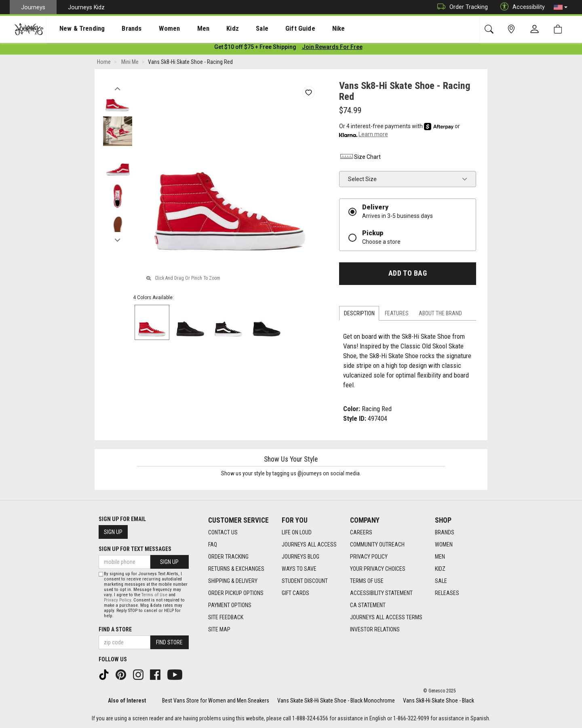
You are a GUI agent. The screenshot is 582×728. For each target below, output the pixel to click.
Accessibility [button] (521, 7)
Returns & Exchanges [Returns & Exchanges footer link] (236, 569)
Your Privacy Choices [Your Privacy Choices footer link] (378, 569)
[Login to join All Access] (255, 49)
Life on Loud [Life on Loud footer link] (297, 533)
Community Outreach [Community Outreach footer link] (377, 545)
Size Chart (360, 158)
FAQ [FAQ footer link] (213, 545)
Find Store (169, 642)
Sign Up (113, 532)
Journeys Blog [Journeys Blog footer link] (300, 557)
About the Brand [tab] (440, 315)
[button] (561, 7)
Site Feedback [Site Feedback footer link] (226, 618)
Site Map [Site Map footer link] (219, 630)
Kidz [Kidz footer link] (440, 569)
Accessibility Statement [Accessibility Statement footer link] (381, 593)
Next (117, 240)
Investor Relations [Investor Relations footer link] (375, 630)
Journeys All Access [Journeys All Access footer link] (309, 545)
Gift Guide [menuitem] (267, 29)
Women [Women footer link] (444, 545)
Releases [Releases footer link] (447, 593)
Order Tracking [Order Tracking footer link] (228, 557)
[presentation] (75, 28)
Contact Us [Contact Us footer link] (223, 533)
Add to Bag (408, 275)
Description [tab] (359, 315)
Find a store (115, 629)
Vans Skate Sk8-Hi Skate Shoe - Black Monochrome (336, 701)
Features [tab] (397, 315)
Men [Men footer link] (440, 557)
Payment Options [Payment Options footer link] (230, 606)
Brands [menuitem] (119, 29)
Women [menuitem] (152, 29)
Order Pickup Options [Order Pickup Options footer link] (236, 593)
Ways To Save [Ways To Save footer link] (299, 569)
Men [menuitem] (182, 29)
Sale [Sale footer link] (441, 581)
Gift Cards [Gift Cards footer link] (295, 593)
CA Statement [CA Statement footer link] (368, 606)
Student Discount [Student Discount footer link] (305, 581)
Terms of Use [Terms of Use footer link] (367, 581)
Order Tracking (461, 7)
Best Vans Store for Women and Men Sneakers (216, 701)
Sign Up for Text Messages (135, 549)
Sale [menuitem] (234, 29)
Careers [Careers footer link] (361, 533)
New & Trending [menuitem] (74, 29)
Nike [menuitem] (299, 29)
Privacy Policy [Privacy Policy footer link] (369, 557)
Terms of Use (154, 595)
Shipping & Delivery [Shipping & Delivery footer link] (233, 581)
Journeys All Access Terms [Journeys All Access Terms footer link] (386, 618)
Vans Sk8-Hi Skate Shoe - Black (439, 701)
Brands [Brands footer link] (445, 533)
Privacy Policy (117, 600)
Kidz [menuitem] (208, 29)
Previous (117, 88)
